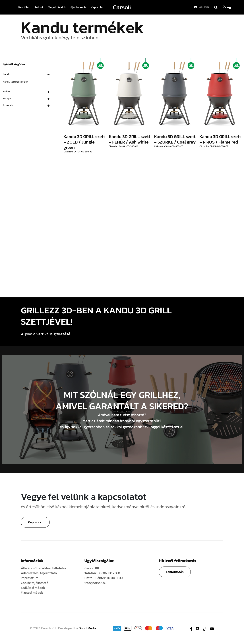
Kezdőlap (24, 7)
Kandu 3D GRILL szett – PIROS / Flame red (220, 139)
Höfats (7, 92)
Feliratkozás (175, 572)
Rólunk (39, 7)
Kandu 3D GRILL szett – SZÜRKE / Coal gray (175, 139)
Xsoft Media (88, 628)
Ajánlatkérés (78, 7)
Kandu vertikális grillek (15, 82)
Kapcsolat (97, 7)
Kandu (7, 74)
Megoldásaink (57, 7)
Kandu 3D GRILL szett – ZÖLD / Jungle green (84, 142)
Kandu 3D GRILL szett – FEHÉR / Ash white (130, 139)
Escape (7, 98)
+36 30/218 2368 (108, 573)
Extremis (8, 105)
